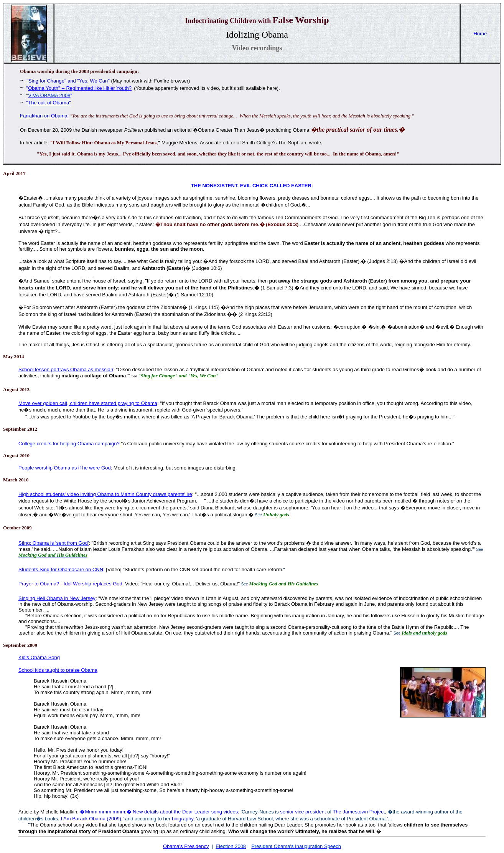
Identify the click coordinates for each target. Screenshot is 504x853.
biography (183, 819)
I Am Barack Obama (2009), (92, 819)
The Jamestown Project (359, 812)
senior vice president (303, 812)
